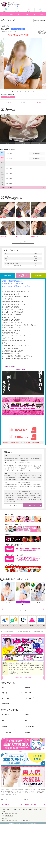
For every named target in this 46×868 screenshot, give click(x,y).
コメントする (33, 505)
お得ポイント (6, 11)
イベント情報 (6, 698)
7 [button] (28, 91)
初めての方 (17, 11)
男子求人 (40, 11)
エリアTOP (5, 805)
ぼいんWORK (5, 715)
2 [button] (15, 91)
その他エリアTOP (31, 805)
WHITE (27, 715)
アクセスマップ (29, 698)
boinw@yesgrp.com (11, 814)
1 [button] (12, 91)
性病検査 (26, 800)
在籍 (19, 14)
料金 (27, 14)
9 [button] (34, 91)
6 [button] (26, 91)
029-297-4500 (9, 816)
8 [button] (31, 91)
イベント (34, 14)
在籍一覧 (4, 693)
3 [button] (18, 91)
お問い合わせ (6, 704)
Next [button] (44, 609)
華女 (3, 721)
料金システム (29, 693)
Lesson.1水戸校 (6, 733)
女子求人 (29, 11)
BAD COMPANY (29, 727)
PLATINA (4, 727)
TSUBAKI (27, 733)
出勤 (11, 14)
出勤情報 (27, 688)
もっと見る (23, 242)
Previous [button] (2, 609)
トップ (4, 14)
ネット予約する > (37, 154)
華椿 (26, 721)
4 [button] (20, 91)
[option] (23, 63)
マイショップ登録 (13, 6)
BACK (37, 20)
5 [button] (23, 91)
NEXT (42, 20)
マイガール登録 (18, 29)
